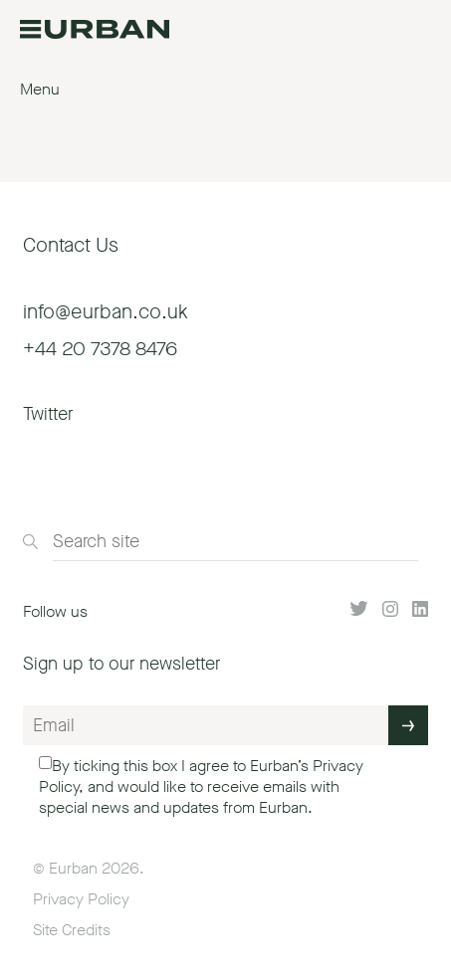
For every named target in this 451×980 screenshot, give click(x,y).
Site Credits (72, 930)
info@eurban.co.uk (106, 312)
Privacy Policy (81, 899)
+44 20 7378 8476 (100, 349)
